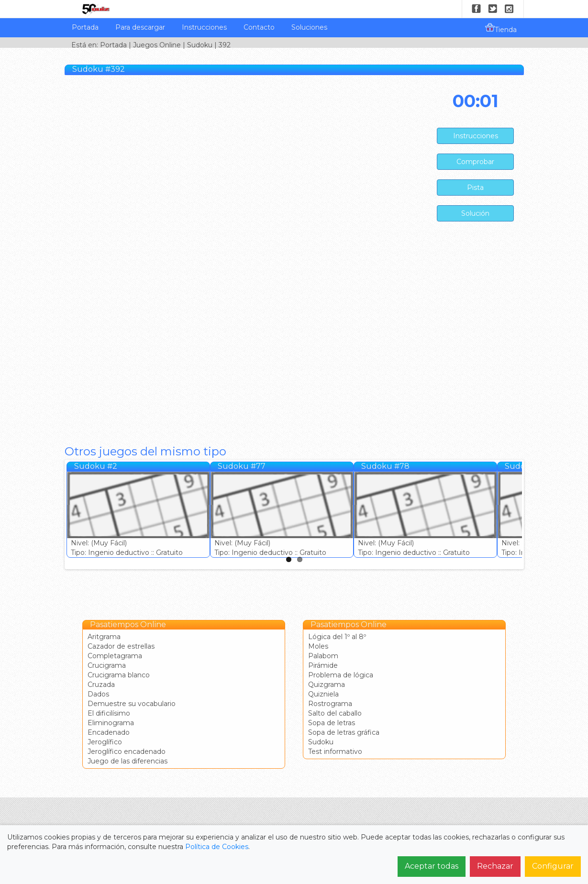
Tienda (501, 28)
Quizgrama (327, 685)
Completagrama (115, 656)
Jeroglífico (105, 742)
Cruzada (101, 685)
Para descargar (140, 27)
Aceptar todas (432, 866)
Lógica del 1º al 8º (337, 637)
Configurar (553, 866)
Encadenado (109, 732)
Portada (85, 27)
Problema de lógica (341, 675)
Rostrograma (330, 704)
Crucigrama (107, 665)
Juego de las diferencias (128, 761)
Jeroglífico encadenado (127, 751)
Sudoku (200, 45)
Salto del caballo (335, 713)
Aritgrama (104, 637)
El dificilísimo (109, 713)
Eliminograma (111, 723)
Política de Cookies (217, 847)
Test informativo (335, 751)
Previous (56, 512)
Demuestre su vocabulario (132, 704)
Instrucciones (204, 27)
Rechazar (495, 866)
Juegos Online (157, 45)
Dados (98, 694)
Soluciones (309, 27)
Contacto (259, 27)
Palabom (323, 656)
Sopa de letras (332, 723)
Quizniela (323, 694)
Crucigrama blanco (119, 675)
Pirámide (323, 665)
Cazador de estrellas (121, 646)
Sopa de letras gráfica (344, 732)
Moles (318, 646)
